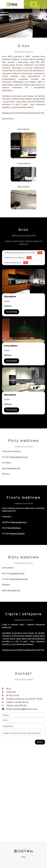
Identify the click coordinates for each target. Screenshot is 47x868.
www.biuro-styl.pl (17, 573)
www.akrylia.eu (14, 528)
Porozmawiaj (12, 312)
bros (23, 857)
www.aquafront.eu (19, 522)
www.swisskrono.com (19, 457)
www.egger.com (14, 468)
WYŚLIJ (40, 742)
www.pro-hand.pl (17, 533)
